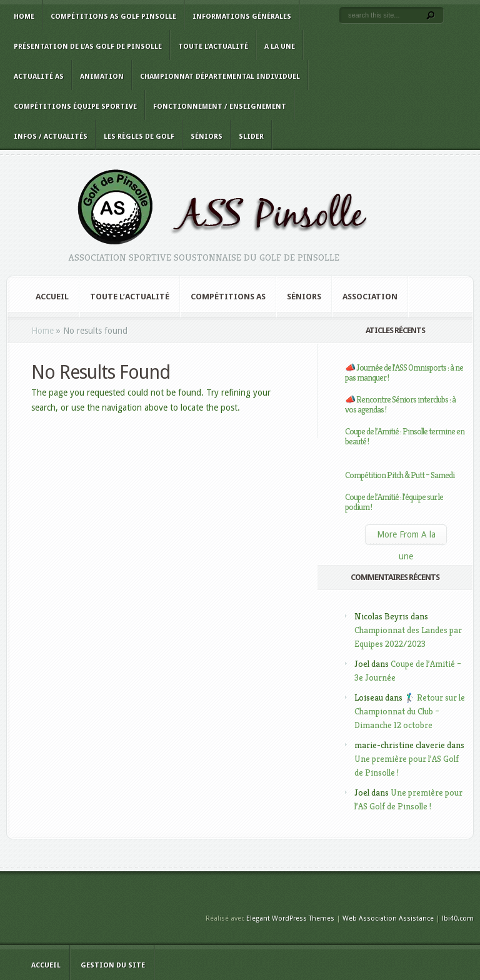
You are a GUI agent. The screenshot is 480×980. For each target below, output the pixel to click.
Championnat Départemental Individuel (220, 77)
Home (24, 17)
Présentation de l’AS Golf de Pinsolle (88, 47)
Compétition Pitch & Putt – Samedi (400, 475)
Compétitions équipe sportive (75, 107)
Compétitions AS (228, 297)
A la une (280, 47)
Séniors (207, 137)
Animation (102, 77)
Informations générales (242, 17)
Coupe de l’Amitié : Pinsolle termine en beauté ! (405, 436)
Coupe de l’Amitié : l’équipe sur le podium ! (394, 502)
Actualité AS (39, 77)
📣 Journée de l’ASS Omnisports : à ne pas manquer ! (404, 372)
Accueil (52, 297)
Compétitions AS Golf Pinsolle (113, 17)
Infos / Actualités (51, 137)
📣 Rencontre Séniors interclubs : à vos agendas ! (400, 404)
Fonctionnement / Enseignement (220, 107)
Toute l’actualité (213, 47)
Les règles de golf (139, 137)
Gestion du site (113, 965)
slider (251, 137)
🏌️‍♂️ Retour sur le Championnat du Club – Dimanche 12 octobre (410, 711)
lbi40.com (458, 918)
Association (370, 297)
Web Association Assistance (388, 918)
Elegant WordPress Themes (290, 918)
